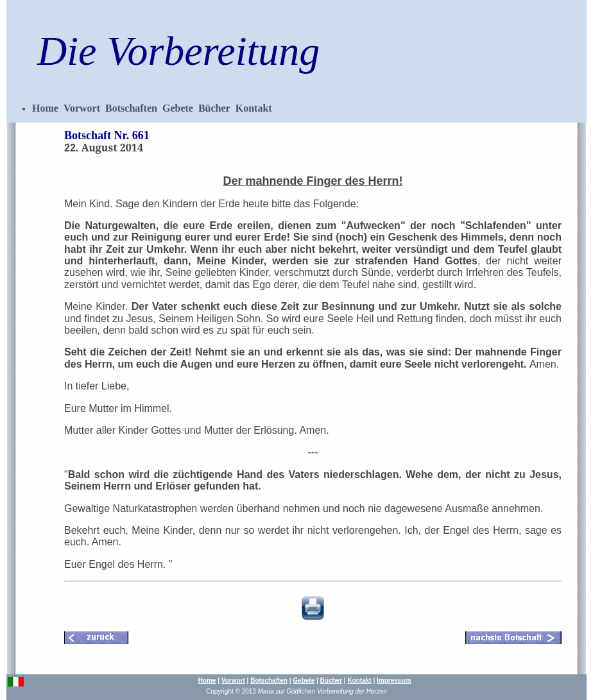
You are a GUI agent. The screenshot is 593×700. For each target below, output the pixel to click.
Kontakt (254, 108)
